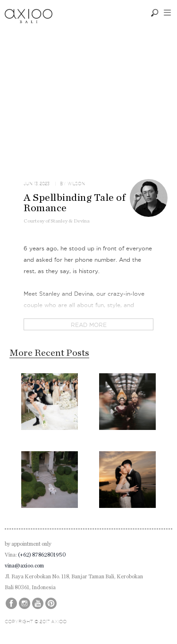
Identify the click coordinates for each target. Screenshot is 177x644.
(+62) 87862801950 (42, 555)
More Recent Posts (49, 353)
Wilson (76, 184)
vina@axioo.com (24, 566)
